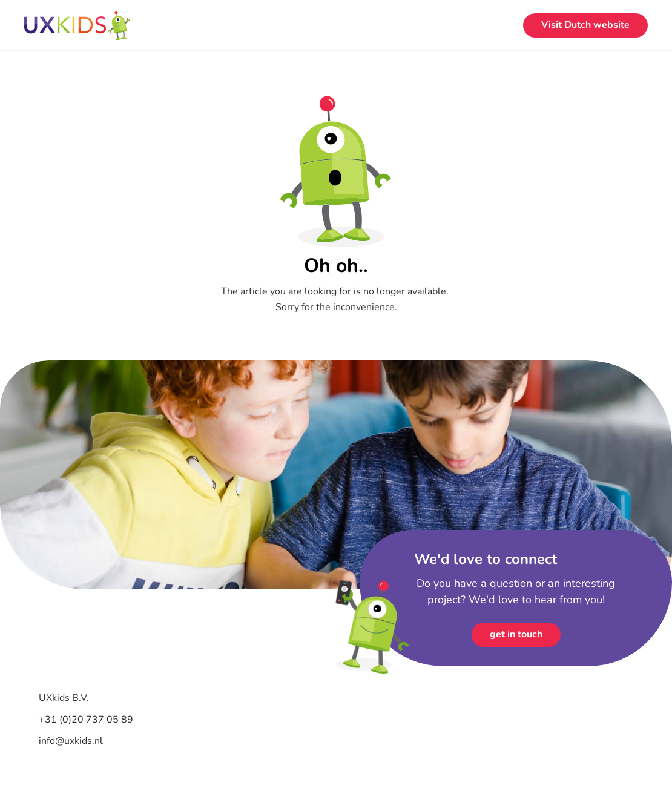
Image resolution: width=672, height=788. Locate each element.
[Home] (77, 25)
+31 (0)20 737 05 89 (87, 720)
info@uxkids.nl (71, 741)
